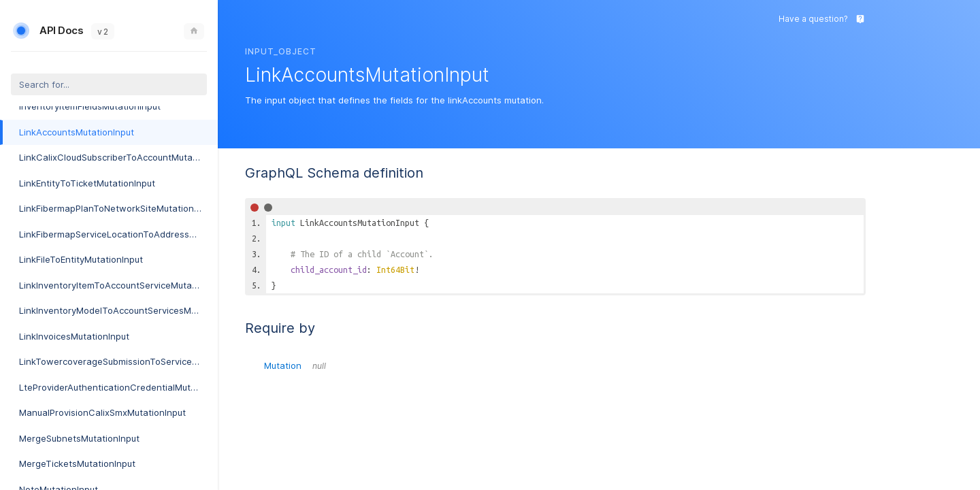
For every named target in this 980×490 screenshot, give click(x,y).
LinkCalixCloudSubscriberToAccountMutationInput (118, 157)
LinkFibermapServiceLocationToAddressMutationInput (118, 234)
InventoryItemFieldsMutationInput (90, 106)
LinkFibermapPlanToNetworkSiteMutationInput (117, 208)
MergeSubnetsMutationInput (79, 438)
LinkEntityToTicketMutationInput (87, 183)
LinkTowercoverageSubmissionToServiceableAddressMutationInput (118, 361)
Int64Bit (395, 269)
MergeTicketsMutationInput (77, 463)
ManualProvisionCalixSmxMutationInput (102, 412)
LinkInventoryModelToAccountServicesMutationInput (118, 310)
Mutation (295, 365)
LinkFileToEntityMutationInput (81, 259)
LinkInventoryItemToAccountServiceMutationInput (118, 285)
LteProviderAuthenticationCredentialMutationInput (118, 387)
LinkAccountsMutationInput (77, 132)
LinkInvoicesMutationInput (74, 336)
